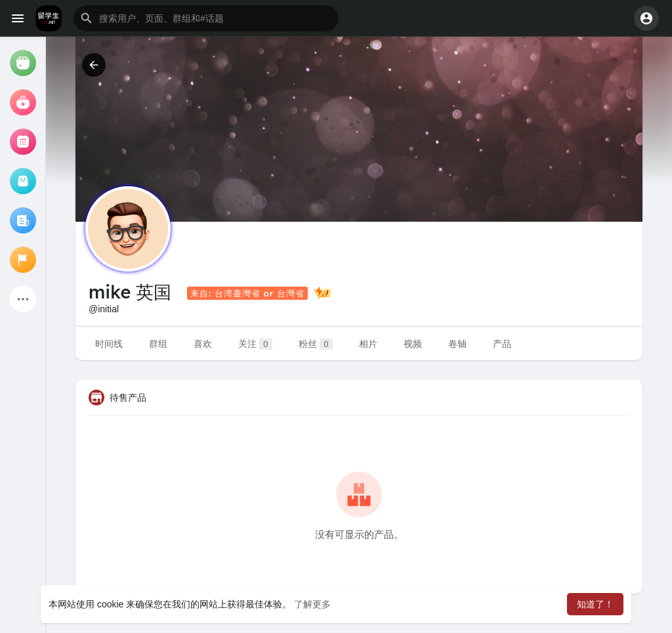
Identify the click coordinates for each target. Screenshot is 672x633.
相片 (368, 344)
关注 (255, 344)
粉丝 (316, 344)
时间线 (109, 344)
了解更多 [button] (312, 604)
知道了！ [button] (595, 604)
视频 (413, 344)
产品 (502, 344)
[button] (206, 18)
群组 (158, 344)
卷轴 (457, 344)
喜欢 (203, 344)
